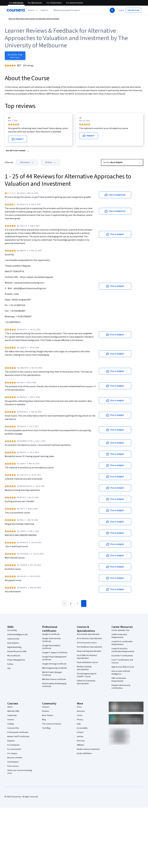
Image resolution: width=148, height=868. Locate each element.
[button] (44, 10)
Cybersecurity (13, 639)
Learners (46, 707)
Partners (46, 711)
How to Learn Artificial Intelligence (121, 673)
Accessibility (82, 728)
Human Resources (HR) (17, 651)
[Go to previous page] (64, 603)
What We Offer (13, 711)
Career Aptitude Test (120, 630)
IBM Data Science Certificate (54, 679)
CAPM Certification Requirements (119, 636)
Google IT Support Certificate (55, 653)
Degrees (11, 741)
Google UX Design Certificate (54, 664)
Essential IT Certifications (122, 656)
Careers (11, 720)
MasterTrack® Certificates (18, 737)
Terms (80, 715)
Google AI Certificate (51, 634)
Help (79, 724)
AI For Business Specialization (89, 638)
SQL (9, 668)
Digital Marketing (14, 647)
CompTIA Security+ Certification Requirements (123, 650)
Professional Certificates (18, 732)
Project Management (16, 660)
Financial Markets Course (87, 662)
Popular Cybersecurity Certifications (121, 687)
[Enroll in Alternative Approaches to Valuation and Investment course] (15, 56)
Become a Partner (15, 758)
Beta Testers (48, 715)
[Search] (112, 10)
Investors (81, 711)
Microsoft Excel (14, 656)
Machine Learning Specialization (84, 668)
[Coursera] (16, 10)
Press (79, 707)
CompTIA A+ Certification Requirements (122, 643)
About (10, 707)
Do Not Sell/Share (84, 753)
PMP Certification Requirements (119, 680)
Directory (81, 741)
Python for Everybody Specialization (86, 682)
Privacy (80, 720)
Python (10, 664)
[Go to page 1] (71, 604)
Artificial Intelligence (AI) (17, 635)
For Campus (12, 753)
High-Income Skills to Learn (123, 667)
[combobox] (81, 10)
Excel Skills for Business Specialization (87, 657)
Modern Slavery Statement (88, 749)
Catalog (11, 724)
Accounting (12, 630)
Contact (80, 732)
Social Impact (13, 762)
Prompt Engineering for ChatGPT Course (87, 675)
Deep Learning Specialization (89, 651)
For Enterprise (13, 745)
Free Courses (13, 766)
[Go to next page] (84, 603)
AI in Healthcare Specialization (89, 647)
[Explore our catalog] (33, 10)
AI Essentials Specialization (88, 634)
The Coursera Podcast (52, 724)
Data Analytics (13, 643)
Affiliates (81, 745)
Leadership (12, 715)
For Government (14, 749)
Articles (80, 737)
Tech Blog (46, 728)
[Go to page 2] (77, 604)
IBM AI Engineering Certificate (54, 668)
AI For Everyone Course (87, 643)
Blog (44, 720)
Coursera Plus (13, 728)
